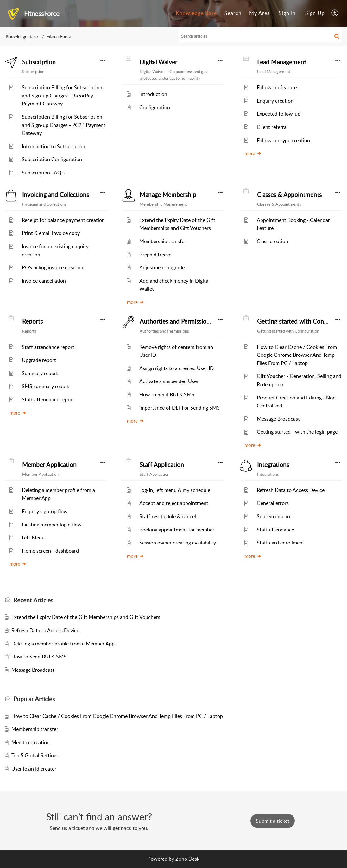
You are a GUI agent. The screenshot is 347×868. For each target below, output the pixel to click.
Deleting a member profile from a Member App (63, 644)
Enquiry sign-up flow (45, 511)
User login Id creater (34, 769)
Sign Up (315, 13)
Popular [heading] (34, 699)
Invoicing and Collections (56, 195)
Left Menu (33, 538)
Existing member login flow (52, 525)
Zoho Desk (187, 859)
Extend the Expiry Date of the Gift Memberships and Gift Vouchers (86, 617)
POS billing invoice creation (53, 267)
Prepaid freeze (155, 255)
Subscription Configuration (52, 159)
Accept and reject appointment (174, 503)
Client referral (272, 127)
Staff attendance (275, 530)
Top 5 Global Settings (35, 755)
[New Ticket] (273, 821)
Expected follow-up (279, 114)
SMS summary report (45, 386)
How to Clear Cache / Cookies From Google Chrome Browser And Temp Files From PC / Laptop (297, 355)
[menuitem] (196, 13)
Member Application (49, 465)
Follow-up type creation (283, 140)
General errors (273, 503)
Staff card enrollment (281, 543)
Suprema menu (273, 516)
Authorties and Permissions (176, 321)
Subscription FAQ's (43, 173)
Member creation (31, 742)
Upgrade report (39, 360)
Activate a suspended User (169, 381)
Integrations (273, 465)
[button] (335, 13)
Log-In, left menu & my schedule (175, 490)
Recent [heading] (33, 600)
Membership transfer (163, 241)
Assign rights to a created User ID (177, 368)
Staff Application (162, 465)
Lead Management (282, 62)
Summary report (40, 373)
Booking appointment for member (177, 530)
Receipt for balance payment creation (63, 220)
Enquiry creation (275, 101)
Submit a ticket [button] (273, 821)
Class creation (272, 241)
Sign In (287, 13)
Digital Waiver (158, 62)
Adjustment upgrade (162, 267)
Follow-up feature (277, 87)
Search (233, 13)
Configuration (155, 107)
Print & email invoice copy (51, 233)
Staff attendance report (48, 347)
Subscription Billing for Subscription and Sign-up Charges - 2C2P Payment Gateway (64, 125)
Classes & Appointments (289, 195)
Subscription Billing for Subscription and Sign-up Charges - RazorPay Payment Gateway (62, 95)
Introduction (153, 94)
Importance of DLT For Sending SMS (180, 408)
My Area (260, 13)
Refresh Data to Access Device (291, 490)
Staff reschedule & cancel (168, 516)
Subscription (39, 62)
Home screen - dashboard (50, 551)
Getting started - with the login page (297, 432)
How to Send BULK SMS (167, 394)
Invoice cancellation (44, 281)
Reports (32, 321)
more (253, 153)
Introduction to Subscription (54, 146)
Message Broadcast (278, 419)
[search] (260, 36)
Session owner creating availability (178, 543)
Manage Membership (168, 195)
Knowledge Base (196, 13)
